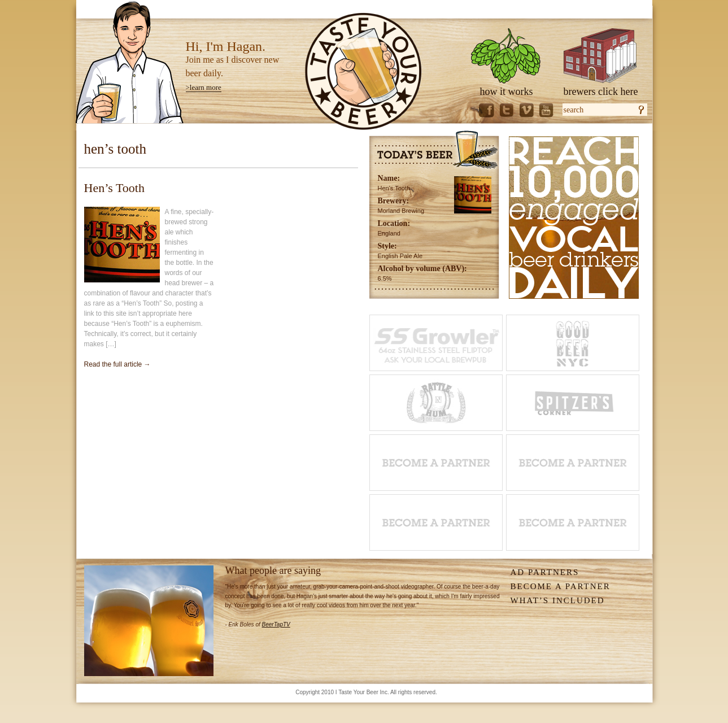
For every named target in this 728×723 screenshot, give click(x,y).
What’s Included (558, 600)
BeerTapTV (276, 624)
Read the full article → (117, 364)
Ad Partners (545, 572)
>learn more (204, 87)
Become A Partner (561, 586)
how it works (507, 92)
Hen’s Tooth (114, 188)
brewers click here (601, 92)
